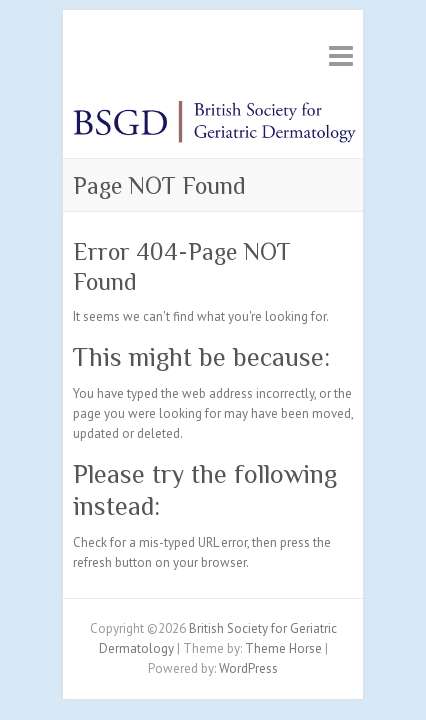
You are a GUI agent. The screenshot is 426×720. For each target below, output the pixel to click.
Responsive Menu (341, 55)
